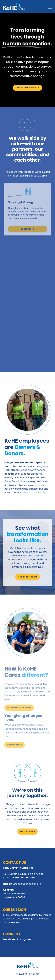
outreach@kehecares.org (26, 884)
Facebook (9, 939)
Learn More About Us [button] (28, 88)
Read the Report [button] (27, 577)
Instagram (24, 939)
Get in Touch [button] (27, 831)
